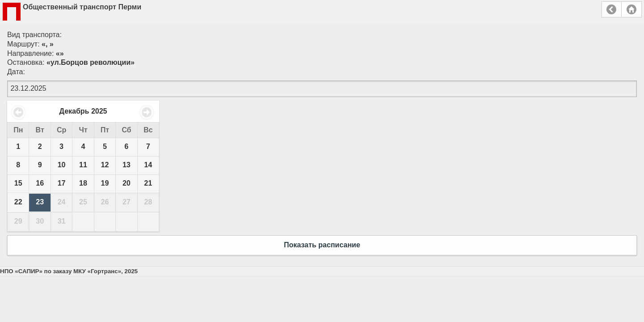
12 (105, 165)
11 (83, 165)
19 (105, 183)
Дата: (16, 72)
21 (148, 183)
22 (18, 202)
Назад (612, 9)
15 (18, 183)
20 (127, 183)
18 (83, 183)
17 (62, 183)
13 (127, 165)
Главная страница (631, 9)
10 (62, 165)
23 (40, 202)
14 (148, 165)
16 (40, 183)
